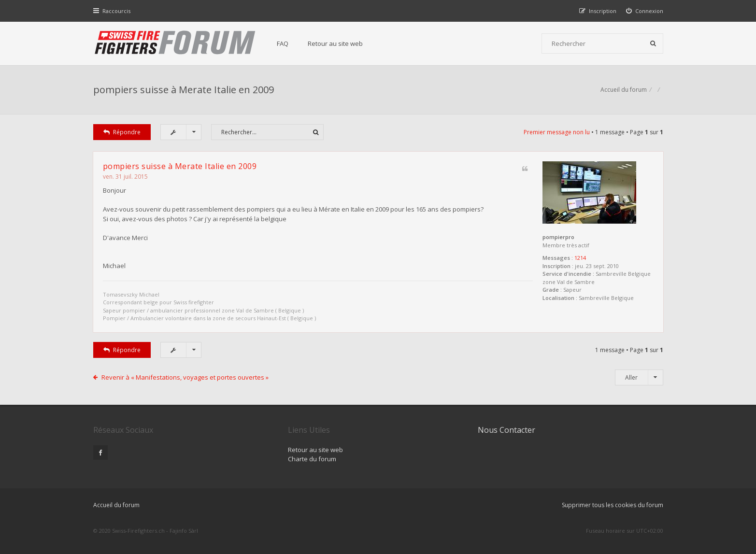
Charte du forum (312, 459)
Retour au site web (335, 43)
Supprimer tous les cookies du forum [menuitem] (613, 505)
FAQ (283, 43)
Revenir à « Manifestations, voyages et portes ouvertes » (185, 377)
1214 (580, 258)
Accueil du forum (116, 505)
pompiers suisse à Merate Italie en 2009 (184, 90)
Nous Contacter (506, 430)
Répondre (122, 132)
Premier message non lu (557, 132)
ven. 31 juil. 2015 (125, 177)
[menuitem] (645, 11)
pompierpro (558, 237)
